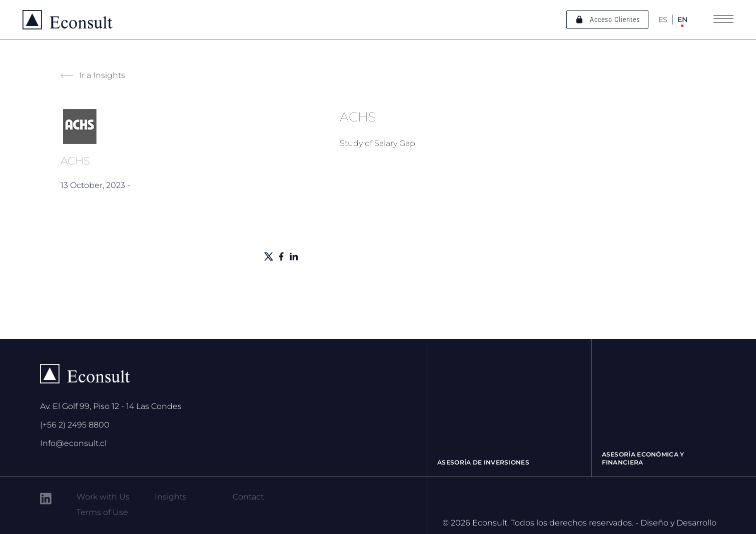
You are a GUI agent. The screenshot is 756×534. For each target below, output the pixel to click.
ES (663, 19)
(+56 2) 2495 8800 (75, 425)
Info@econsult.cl (73, 443)
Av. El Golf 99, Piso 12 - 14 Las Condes (111, 406)
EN (682, 19)
